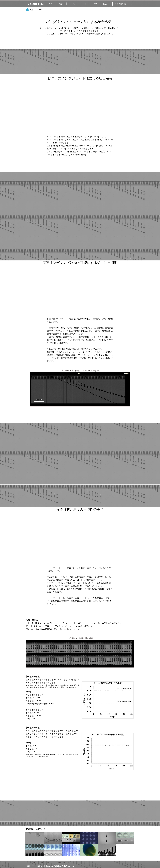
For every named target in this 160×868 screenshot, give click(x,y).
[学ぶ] (73, 4)
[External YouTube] (80, 109)
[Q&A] (105, 4)
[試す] (95, 4)
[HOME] (51, 4)
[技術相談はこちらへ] (123, 4)
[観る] (84, 4)
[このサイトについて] (46, 863)
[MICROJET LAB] (36, 4)
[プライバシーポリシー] (63, 863)
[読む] (61, 4)
